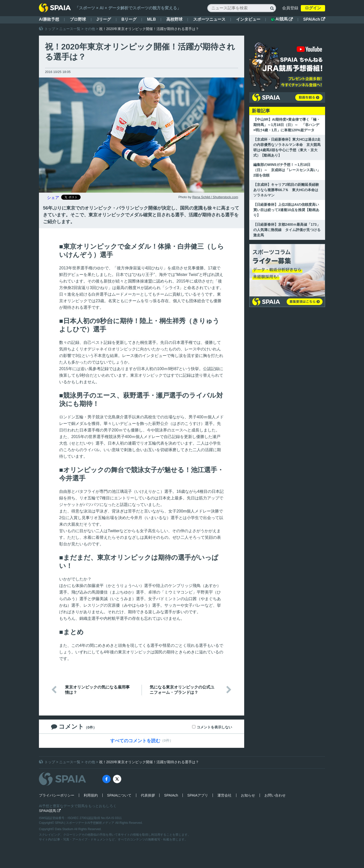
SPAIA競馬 (50, 811)
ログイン (313, 8)
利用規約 (91, 795)
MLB (152, 19)
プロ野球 (78, 19)
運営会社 (224, 795)
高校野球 (174, 19)
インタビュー (248, 19)
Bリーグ (129, 19)
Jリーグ (104, 19)
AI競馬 (282, 19)
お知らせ (248, 795)
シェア (53, 198)
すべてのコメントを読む (135, 741)
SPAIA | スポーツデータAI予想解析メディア (85, 823)
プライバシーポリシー (57, 795)
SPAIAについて (119, 795)
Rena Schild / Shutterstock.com (215, 197)
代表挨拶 (148, 795)
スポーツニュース (209, 19)
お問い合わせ (275, 795)
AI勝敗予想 (49, 19)
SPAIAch (314, 19)
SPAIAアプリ (198, 795)
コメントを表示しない (214, 727)
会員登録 (290, 8)
